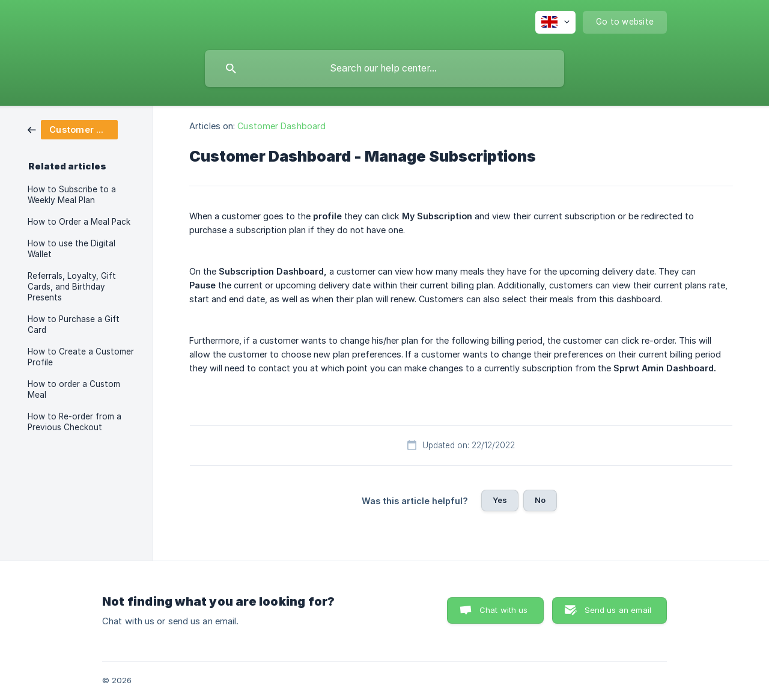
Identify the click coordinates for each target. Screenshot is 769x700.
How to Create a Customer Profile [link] (81, 357)
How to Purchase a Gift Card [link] (74, 324)
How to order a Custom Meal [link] (74, 389)
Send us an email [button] (618, 610)
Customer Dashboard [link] (281, 126)
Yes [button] (500, 500)
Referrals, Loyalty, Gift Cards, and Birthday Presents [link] (72, 287)
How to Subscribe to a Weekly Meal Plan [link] (72, 195)
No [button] (540, 500)
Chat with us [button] (504, 610)
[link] (73, 129)
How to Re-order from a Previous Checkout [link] (74, 422)
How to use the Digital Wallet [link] (71, 249)
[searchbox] (384, 68)
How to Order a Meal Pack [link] (79, 222)
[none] (555, 22)
